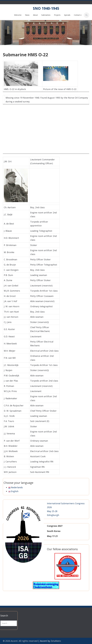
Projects (57, 15)
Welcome (18, 15)
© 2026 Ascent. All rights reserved (20, 641)
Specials (67, 15)
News (27, 15)
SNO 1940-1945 (46, 8)
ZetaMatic (56, 641)
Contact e (78, 15)
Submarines (46, 15)
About (35, 15)
